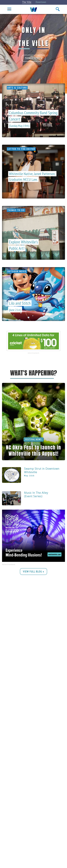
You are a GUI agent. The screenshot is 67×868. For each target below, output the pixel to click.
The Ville (27, 2)
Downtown (41, 2)
